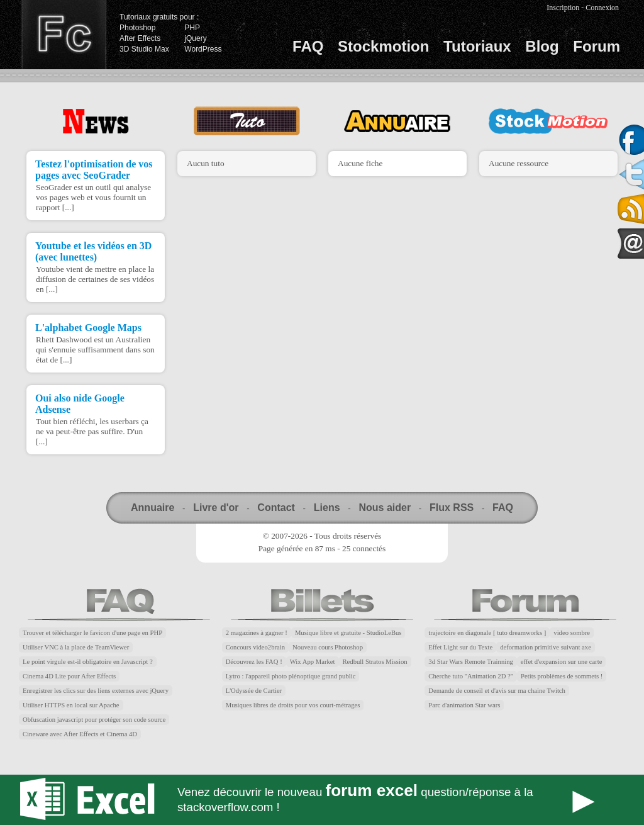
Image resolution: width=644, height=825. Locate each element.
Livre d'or (216, 508)
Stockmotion (383, 46)
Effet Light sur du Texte (460, 647)
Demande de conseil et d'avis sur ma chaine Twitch (497, 691)
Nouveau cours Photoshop (328, 647)
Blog (542, 46)
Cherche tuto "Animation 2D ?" (471, 676)
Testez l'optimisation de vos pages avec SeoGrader (94, 170)
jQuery (195, 38)
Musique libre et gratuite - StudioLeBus (348, 633)
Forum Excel (322, 800)
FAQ (308, 46)
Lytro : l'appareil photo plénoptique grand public (291, 676)
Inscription (563, 8)
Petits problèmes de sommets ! (562, 676)
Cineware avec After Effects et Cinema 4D (80, 734)
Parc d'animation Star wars (464, 705)
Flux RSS (452, 508)
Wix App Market (313, 662)
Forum (597, 46)
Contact (276, 508)
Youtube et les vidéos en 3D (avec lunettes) (93, 251)
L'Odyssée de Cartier (254, 691)
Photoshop (137, 28)
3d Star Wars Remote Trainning (471, 662)
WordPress (203, 49)
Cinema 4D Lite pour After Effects (69, 676)
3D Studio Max (144, 49)
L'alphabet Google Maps (88, 328)
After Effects (140, 38)
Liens (327, 508)
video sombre (572, 633)
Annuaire (153, 508)
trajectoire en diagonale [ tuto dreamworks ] (487, 633)
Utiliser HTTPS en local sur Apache (71, 705)
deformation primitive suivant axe (546, 647)
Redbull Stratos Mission (375, 662)
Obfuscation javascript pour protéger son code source (94, 720)
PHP (192, 28)
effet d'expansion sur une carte (562, 662)
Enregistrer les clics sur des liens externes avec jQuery (96, 691)
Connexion (602, 8)
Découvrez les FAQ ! (254, 662)
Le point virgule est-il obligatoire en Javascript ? (88, 662)
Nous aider (385, 508)
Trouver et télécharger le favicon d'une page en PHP (92, 633)
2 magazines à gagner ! (257, 633)
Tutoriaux (477, 46)
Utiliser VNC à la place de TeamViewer (76, 647)
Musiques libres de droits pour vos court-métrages (293, 705)
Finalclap (64, 35)
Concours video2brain (255, 647)
